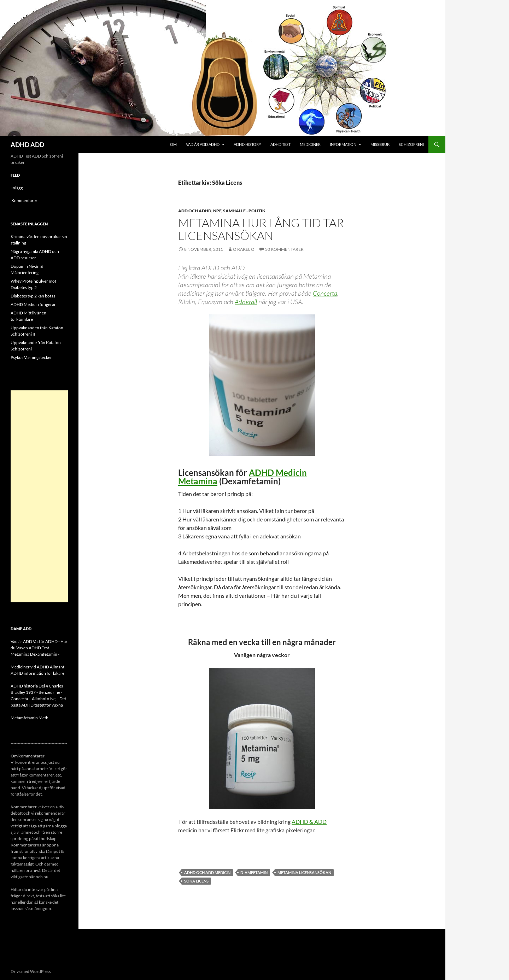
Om (173, 144)
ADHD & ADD (309, 822)
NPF (217, 211)
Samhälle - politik (244, 211)
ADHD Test (280, 144)
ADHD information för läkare (37, 673)
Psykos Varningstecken (32, 357)
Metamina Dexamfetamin (34, 654)
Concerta (325, 293)
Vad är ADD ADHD (203, 144)
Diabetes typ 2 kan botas (33, 296)
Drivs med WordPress (31, 971)
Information (343, 144)
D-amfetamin (254, 872)
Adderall (246, 302)
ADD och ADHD (195, 211)
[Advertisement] (39, 496)
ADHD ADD (27, 144)
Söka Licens (196, 881)
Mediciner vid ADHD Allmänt (37, 667)
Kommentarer (24, 200)
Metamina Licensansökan (304, 872)
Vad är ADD (21, 641)
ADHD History (247, 144)
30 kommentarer (284, 249)
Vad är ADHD (45, 641)
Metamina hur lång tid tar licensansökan (261, 229)
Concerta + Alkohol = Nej (34, 699)
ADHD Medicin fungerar (33, 304)
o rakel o (244, 249)
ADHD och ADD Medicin (207, 872)
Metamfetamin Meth (30, 718)
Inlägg (17, 188)
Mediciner (310, 144)
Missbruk (380, 144)
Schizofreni (411, 144)
